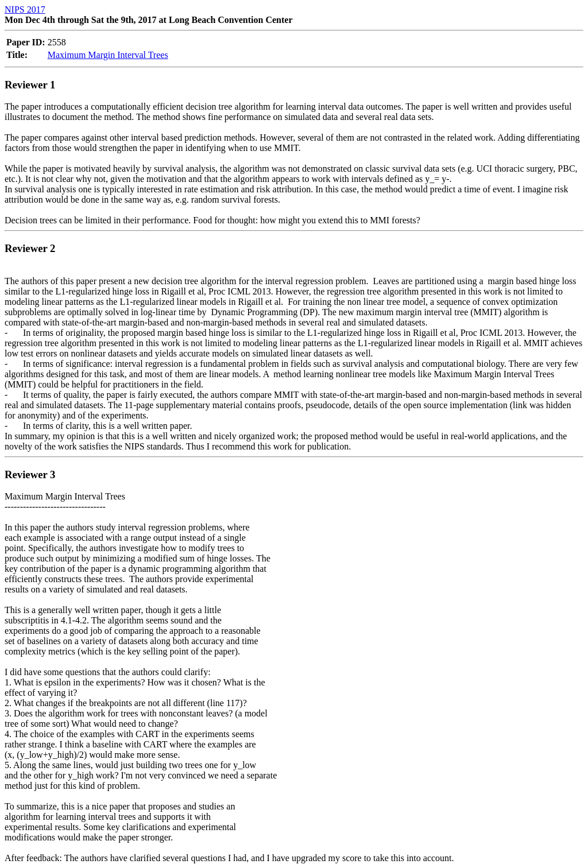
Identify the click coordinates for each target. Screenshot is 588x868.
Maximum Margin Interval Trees (108, 55)
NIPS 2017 (25, 9)
